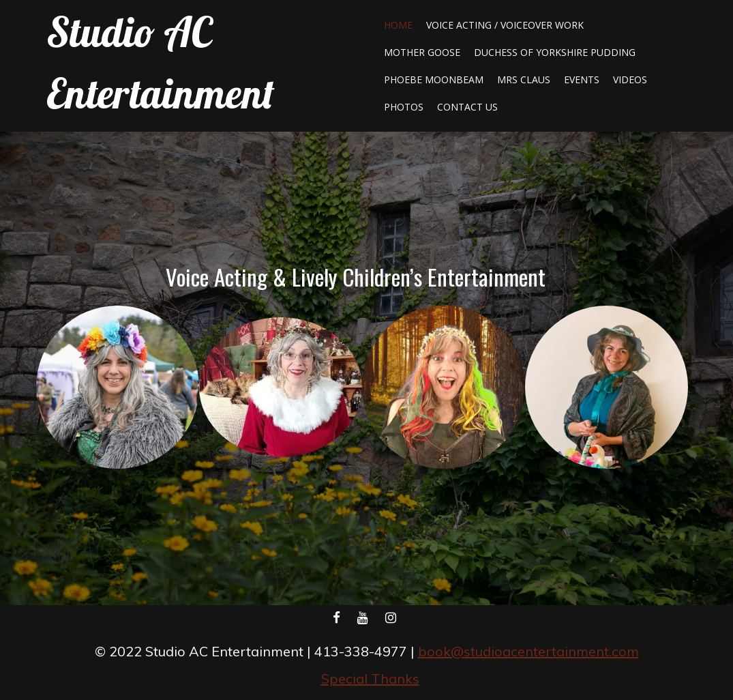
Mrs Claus (524, 79)
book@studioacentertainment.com (528, 651)
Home (398, 25)
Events (582, 79)
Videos (630, 79)
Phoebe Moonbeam (434, 79)
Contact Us (467, 107)
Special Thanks (370, 679)
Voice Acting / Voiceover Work (505, 25)
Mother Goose (422, 52)
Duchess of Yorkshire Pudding (555, 52)
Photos (404, 107)
